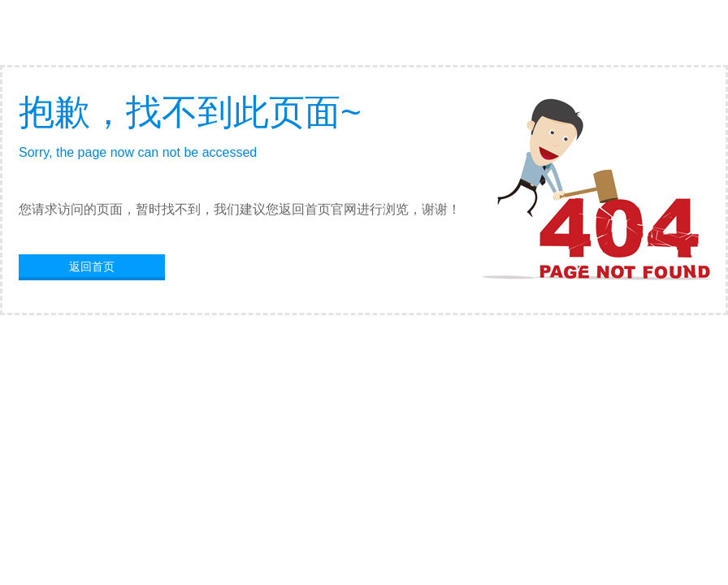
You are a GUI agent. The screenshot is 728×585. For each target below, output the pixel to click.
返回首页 (92, 266)
